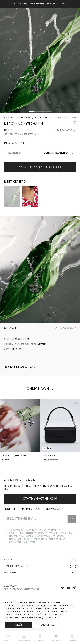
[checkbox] (6, 531)
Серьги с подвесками (14, 456)
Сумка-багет (49, 456)
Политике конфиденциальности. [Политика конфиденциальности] (41, 618)
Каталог (40, 560)
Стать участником (40, 499)
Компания (40, 573)
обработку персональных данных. (53, 534)
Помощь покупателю (40, 566)
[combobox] (40, 154)
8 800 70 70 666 (11, 586)
